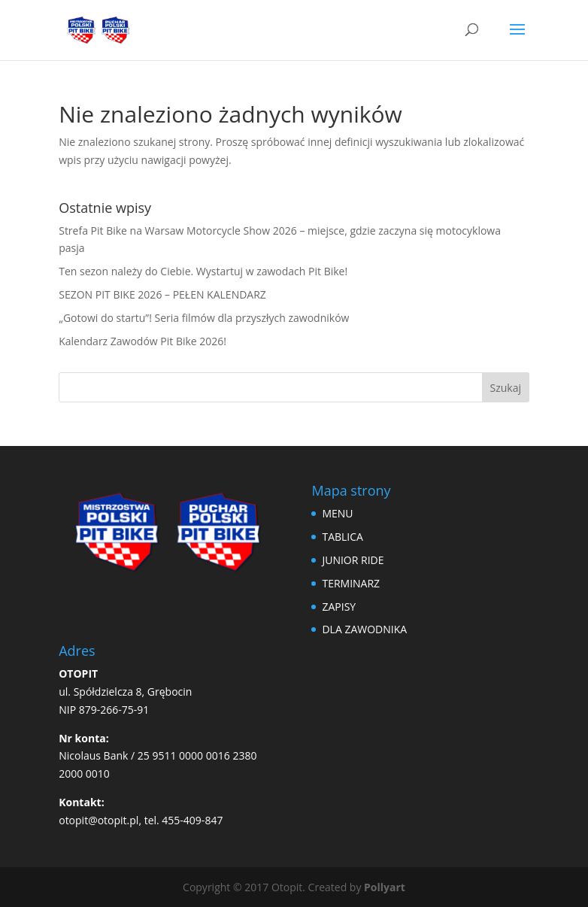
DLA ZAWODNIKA (364, 629)
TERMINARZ (351, 583)
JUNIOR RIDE (353, 560)
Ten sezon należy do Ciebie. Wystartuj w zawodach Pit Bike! (203, 271)
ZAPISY (339, 607)
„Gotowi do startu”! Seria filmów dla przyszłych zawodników (204, 318)
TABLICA (342, 537)
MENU (337, 513)
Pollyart (385, 887)
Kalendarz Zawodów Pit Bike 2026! (142, 341)
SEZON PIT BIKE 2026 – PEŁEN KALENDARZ (162, 294)
